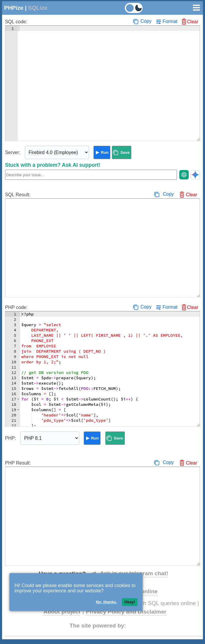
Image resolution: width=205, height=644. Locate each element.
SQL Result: (18, 195)
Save (125, 152)
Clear (193, 22)
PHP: (11, 438)
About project (62, 612)
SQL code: (16, 22)
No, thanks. (106, 602)
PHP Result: (18, 463)
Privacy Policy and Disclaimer (126, 612)
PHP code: (16, 307)
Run (105, 152)
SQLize (38, 8)
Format (170, 21)
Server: (13, 152)
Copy (146, 21)
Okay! (130, 602)
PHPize (14, 8)
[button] (18, 399)
